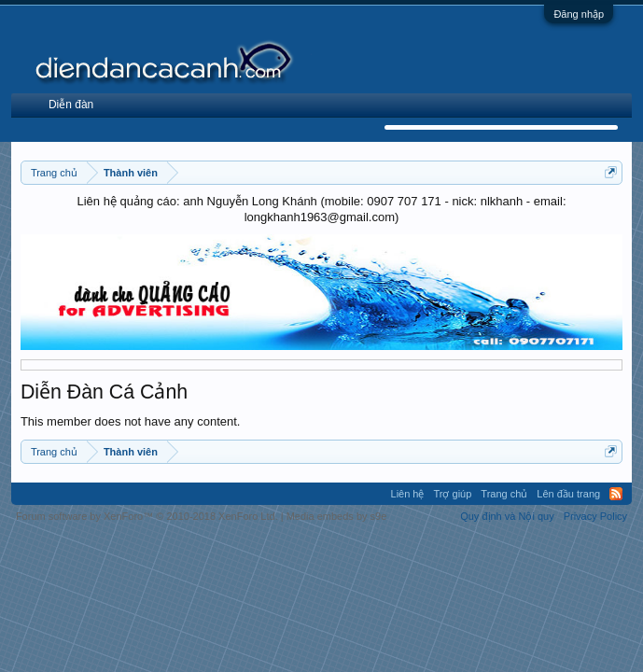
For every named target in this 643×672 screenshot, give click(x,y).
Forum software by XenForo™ (147, 516)
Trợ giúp (453, 494)
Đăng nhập (579, 14)
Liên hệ (408, 494)
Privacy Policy (595, 516)
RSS (616, 494)
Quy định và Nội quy (507, 516)
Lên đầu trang (568, 494)
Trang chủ (504, 494)
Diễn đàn (71, 105)
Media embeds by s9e (337, 516)
